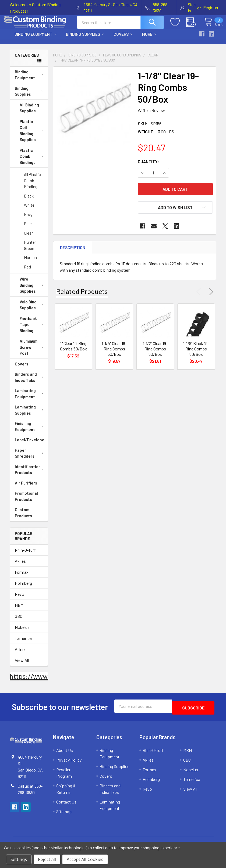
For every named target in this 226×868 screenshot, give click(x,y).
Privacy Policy (69, 763)
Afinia (20, 654)
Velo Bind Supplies (33, 310)
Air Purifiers (26, 488)
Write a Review (151, 115)
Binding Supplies (85, 39)
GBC (19, 621)
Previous (200, 297)
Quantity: (148, 166)
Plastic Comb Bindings (31, 161)
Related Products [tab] (82, 296)
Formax (22, 577)
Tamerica (23, 643)
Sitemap (64, 815)
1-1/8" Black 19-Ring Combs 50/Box (196, 354)
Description (73, 252)
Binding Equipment (35, 39)
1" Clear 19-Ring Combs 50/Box (73, 351)
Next (210, 297)
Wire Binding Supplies (33, 290)
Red (27, 272)
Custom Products (23, 517)
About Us (65, 753)
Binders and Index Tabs (30, 382)
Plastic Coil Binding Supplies (33, 135)
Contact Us (66, 805)
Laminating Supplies (30, 415)
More (149, 39)
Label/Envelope (30, 444)
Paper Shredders (30, 458)
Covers (123, 39)
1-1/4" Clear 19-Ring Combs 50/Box (114, 354)
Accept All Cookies (85, 859)
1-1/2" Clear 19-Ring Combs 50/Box (155, 354)
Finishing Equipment (30, 431)
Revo (20, 599)
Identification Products (30, 474)
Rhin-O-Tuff (25, 555)
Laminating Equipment (30, 398)
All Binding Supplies (29, 113)
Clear (28, 238)
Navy (28, 219)
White (29, 210)
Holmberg (23, 588)
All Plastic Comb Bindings (32, 185)
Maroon (30, 262)
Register (211, 8)
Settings (19, 859)
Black (29, 201)
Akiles (20, 566)
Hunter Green (30, 250)
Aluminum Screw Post (33, 352)
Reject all (47, 859)
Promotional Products (26, 501)
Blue (28, 228)
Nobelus (22, 632)
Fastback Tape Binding (33, 329)
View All (22, 665)
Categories (27, 60)
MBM (19, 610)
